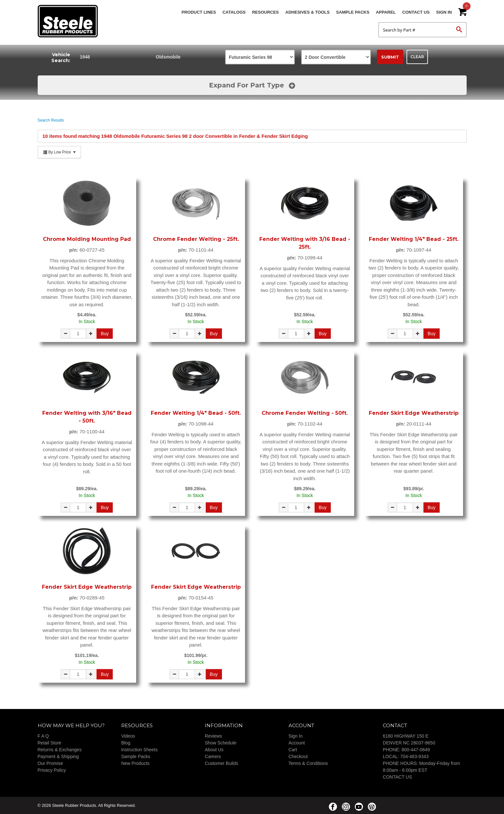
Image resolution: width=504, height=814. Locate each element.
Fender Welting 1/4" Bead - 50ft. (196, 413)
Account (297, 743)
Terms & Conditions (308, 763)
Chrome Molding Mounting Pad (87, 239)
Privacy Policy (52, 770)
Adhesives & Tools (307, 12)
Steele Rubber (70, 21)
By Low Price (59, 152)
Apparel (386, 12)
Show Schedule (220, 743)
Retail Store (50, 743)
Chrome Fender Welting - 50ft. (305, 413)
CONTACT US (397, 777)
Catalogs (234, 12)
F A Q (43, 736)
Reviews (213, 736)
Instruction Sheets (139, 750)
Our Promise (51, 763)
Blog (126, 743)
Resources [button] (265, 12)
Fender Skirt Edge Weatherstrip (414, 413)
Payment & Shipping (58, 756)
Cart (293, 750)
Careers (213, 756)
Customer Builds (221, 763)
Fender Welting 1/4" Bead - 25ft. (414, 239)
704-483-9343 (414, 756)
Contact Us (416, 12)
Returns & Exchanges (60, 750)
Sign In (444, 12)
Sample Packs (353, 12)
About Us (214, 750)
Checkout (298, 756)
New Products (135, 763)
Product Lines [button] (199, 12)
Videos (128, 736)
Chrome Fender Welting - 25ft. (196, 239)
